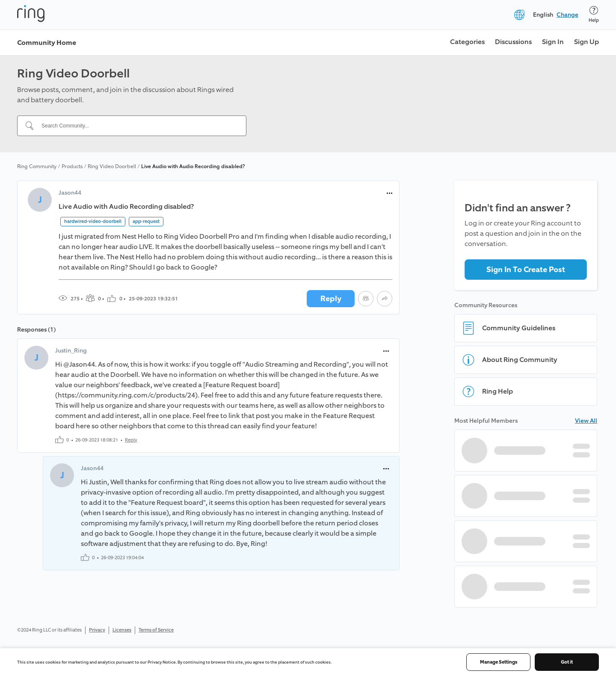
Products (72, 166)
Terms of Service (156, 630)
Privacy (97, 630)
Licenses (122, 630)
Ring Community (37, 166)
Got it (567, 662)
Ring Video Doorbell (112, 166)
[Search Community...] (137, 126)
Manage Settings (499, 662)
